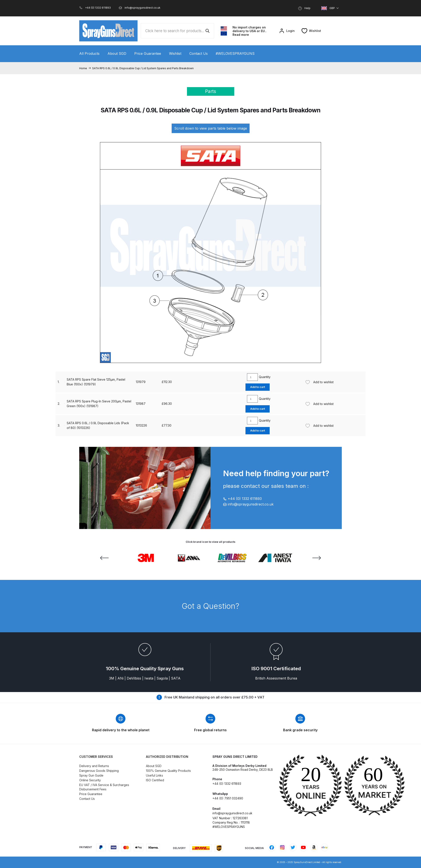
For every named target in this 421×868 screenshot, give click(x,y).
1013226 (133, 382)
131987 (132, 425)
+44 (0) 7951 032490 (228, 798)
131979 (132, 404)
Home (83, 68)
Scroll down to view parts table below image (211, 128)
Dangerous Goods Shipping (99, 771)
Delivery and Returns (94, 766)
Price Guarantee (148, 53)
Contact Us (199, 53)
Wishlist (175, 53)
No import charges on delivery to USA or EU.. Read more (249, 31)
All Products (89, 53)
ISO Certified (155, 780)
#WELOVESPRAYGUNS (235, 53)
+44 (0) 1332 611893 (242, 499)
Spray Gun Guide (91, 775)
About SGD (117, 53)
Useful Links (154, 775)
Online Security (90, 780)
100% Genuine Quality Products (168, 771)
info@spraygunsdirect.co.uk (248, 504)
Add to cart (253, 387)
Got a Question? (210, 606)
